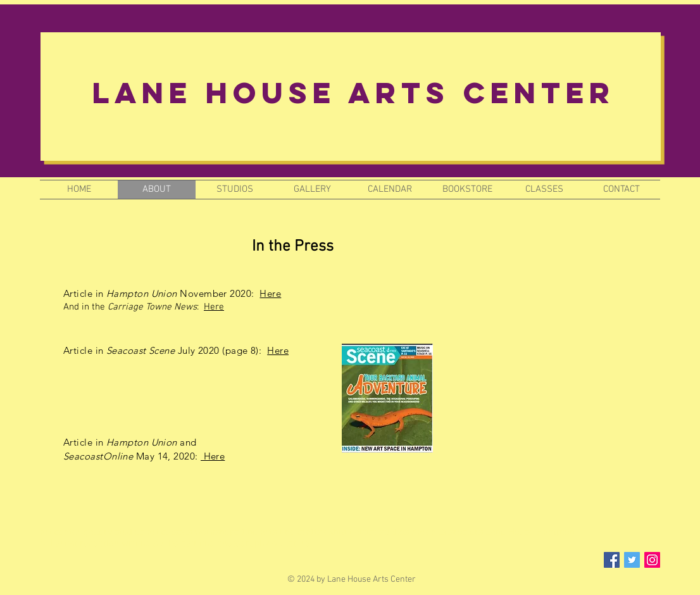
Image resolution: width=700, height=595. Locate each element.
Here (270, 293)
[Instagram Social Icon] (652, 560)
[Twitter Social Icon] (632, 560)
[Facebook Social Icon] (612, 560)
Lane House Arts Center (354, 93)
